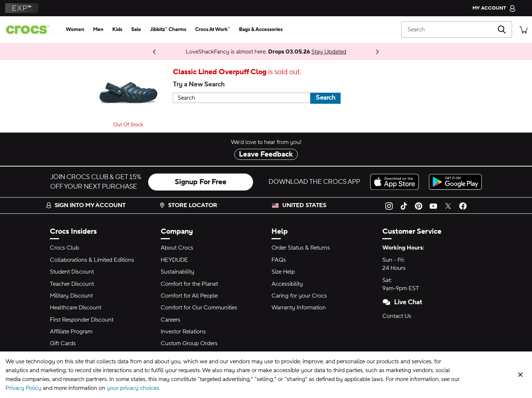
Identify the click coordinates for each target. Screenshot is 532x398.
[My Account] (494, 8)
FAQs (279, 260)
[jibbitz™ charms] (168, 30)
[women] (75, 30)
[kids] (117, 30)
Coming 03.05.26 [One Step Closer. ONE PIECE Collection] (133, 52)
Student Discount (72, 272)
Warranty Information (299, 308)
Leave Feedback (266, 154)
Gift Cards (63, 343)
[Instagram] (389, 205)
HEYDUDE (174, 260)
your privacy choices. (134, 388)
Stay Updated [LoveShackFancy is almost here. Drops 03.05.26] (329, 52)
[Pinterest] (419, 205)
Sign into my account (86, 205)
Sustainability (178, 272)
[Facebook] (463, 205)
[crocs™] (31, 30)
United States (304, 205)
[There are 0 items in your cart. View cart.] (524, 29)
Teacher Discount (72, 284)
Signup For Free (201, 182)
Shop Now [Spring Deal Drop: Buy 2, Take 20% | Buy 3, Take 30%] (148, 52)
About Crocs (177, 248)
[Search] (457, 30)
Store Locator (188, 205)
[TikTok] (404, 205)
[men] (98, 30)
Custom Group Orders (189, 343)
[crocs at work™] (213, 30)
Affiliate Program (71, 332)
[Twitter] (448, 205)
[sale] (136, 30)
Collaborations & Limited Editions (92, 260)
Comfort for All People (189, 296)
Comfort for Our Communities (199, 308)
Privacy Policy (23, 388)
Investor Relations (183, 332)
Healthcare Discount (76, 308)
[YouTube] (433, 205)
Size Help (283, 272)
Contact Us (397, 316)
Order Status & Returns (301, 248)
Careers (170, 320)
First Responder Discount (82, 320)
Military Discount (71, 296)
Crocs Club (64, 248)
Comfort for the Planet (189, 284)
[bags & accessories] (261, 30)
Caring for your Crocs (299, 296)
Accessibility (287, 284)
